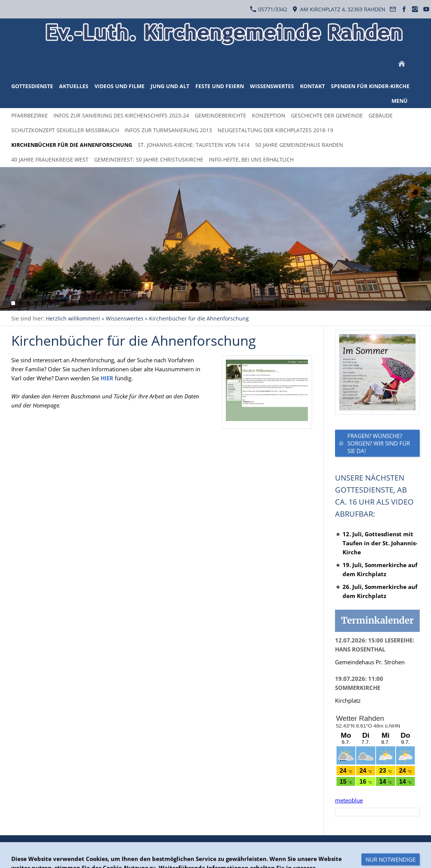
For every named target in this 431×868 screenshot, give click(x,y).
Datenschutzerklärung (71, 846)
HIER (107, 378)
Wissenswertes (125, 318)
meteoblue (349, 800)
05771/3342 (269, 9)
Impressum (121, 846)
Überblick (23, 846)
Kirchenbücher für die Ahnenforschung (199, 318)
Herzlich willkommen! (73, 318)
